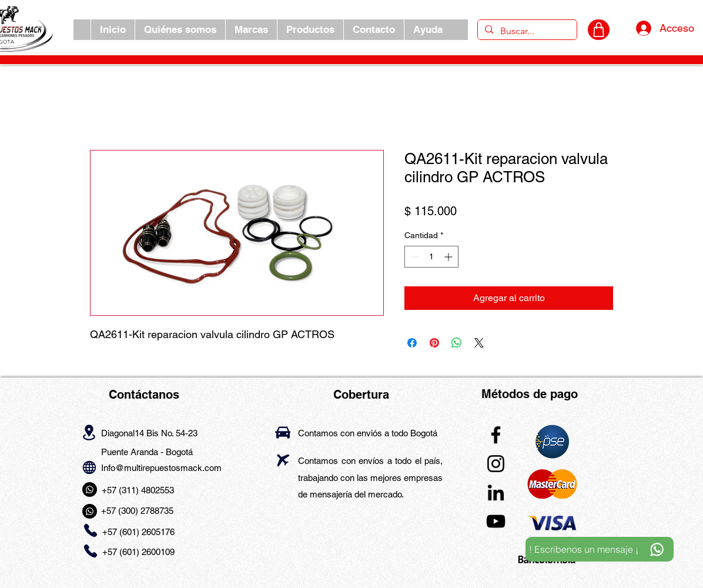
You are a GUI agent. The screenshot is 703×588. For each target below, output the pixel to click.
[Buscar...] (526, 31)
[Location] (89, 432)
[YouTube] (496, 521)
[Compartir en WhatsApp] (457, 343)
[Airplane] (283, 460)
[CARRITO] (599, 30)
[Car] (283, 432)
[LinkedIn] (496, 492)
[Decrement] (414, 257)
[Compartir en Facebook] (412, 343)
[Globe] (89, 467)
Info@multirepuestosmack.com (161, 468)
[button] (251, 30)
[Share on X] (479, 343)
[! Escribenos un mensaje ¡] (600, 549)
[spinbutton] (431, 257)
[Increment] (449, 257)
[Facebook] (496, 435)
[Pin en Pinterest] (434, 343)
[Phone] (90, 531)
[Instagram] (496, 464)
